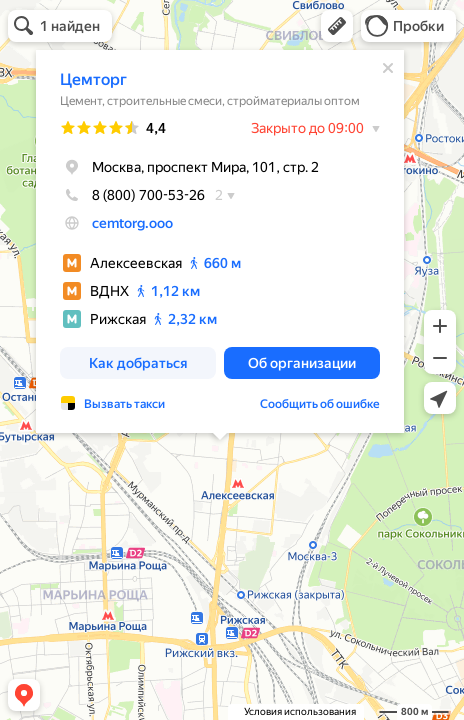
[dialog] (220, 236)
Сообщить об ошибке (320, 399)
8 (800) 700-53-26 (132, 190)
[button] (337, 26)
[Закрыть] (388, 63)
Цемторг (93, 74)
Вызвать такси (124, 399)
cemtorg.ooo (132, 218)
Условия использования (300, 711)
